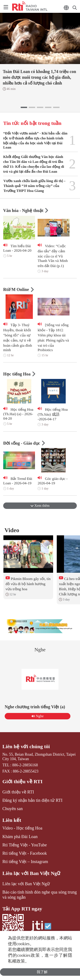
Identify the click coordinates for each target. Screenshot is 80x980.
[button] (24, 107)
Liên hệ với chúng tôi (26, 746)
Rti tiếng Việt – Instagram (25, 862)
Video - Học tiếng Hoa (22, 828)
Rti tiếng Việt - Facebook (25, 853)
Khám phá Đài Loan (20, 837)
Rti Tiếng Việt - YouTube (25, 845)
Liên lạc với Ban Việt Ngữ (31, 873)
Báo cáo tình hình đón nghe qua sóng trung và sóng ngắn (40, 895)
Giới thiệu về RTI (22, 781)
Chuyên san (12, 809)
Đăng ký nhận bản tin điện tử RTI (32, 800)
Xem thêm (40, 506)
